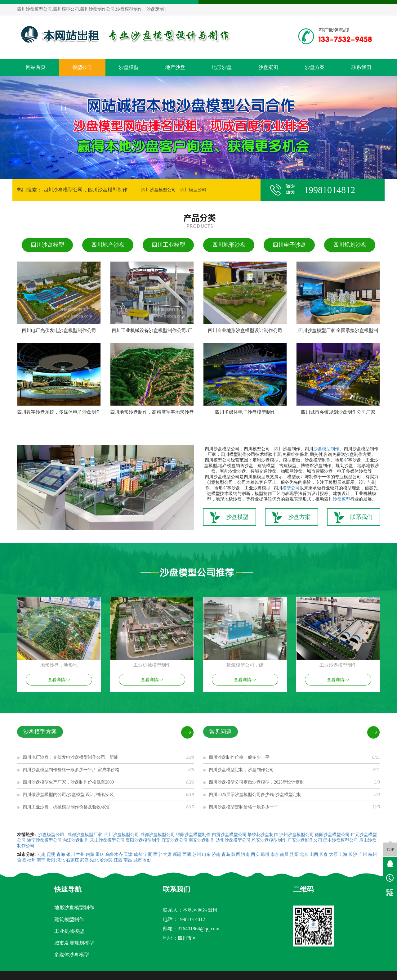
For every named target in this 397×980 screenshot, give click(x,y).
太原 (333, 854)
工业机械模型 (69, 931)
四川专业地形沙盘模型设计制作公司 (245, 330)
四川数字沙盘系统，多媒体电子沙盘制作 (59, 412)
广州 (363, 854)
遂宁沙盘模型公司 (44, 840)
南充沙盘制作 (202, 840)
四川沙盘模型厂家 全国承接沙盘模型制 (338, 330)
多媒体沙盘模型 (72, 955)
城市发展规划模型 (74, 943)
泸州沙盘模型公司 (297, 835)
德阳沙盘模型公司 (332, 835)
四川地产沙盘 (108, 245)
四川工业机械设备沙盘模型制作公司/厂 (152, 330)
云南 (41, 854)
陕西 (236, 854)
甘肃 (167, 854)
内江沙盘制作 (76, 840)
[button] (196, 173)
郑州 (265, 854)
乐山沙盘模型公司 (107, 840)
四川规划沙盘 (350, 245)
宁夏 (148, 854)
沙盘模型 (129, 67)
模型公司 (82, 67)
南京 (275, 854)
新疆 (177, 854)
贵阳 (51, 860)
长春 (323, 854)
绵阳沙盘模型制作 (193, 835)
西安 (255, 854)
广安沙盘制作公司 (305, 840)
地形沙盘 (222, 67)
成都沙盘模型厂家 (85, 835)
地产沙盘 (175, 67)
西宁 (158, 854)
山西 (314, 854)
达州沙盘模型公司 (233, 840)
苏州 (197, 854)
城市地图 (142, 860)
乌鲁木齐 (114, 854)
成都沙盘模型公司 (158, 835)
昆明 (51, 854)
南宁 (41, 860)
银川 (71, 854)
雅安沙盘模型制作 (269, 840)
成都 (138, 854)
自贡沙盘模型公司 (229, 835)
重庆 (100, 854)
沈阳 (294, 854)
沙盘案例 (268, 67)
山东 (206, 854)
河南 (245, 854)
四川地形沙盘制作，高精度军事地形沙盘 (152, 412)
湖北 (94, 860)
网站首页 (36, 67)
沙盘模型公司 (51, 835)
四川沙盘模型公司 (122, 835)
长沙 (353, 854)
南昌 (284, 854)
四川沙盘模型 (47, 245)
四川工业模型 (168, 245)
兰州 (80, 854)
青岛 (226, 854)
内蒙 (90, 854)
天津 (128, 854)
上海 (343, 854)
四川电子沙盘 (289, 245)
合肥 (21, 860)
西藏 (187, 854)
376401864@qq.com (198, 929)
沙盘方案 (315, 67)
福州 (31, 860)
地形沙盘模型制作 (74, 908)
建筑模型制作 (69, 919)
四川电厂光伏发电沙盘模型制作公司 (59, 330)
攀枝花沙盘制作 (263, 835)
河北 (60, 860)
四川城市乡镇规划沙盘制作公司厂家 (338, 412)
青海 (61, 854)
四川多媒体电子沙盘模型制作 (245, 412)
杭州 (372, 854)
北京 (304, 854)
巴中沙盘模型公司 (341, 840)
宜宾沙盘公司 (175, 840)
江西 (118, 860)
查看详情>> (59, 680)
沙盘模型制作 (326, 449)
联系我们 (361, 67)
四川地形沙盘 (229, 245)
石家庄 (73, 860)
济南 (216, 854)
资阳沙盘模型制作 (143, 840)
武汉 (84, 860)
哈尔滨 (106, 860)
